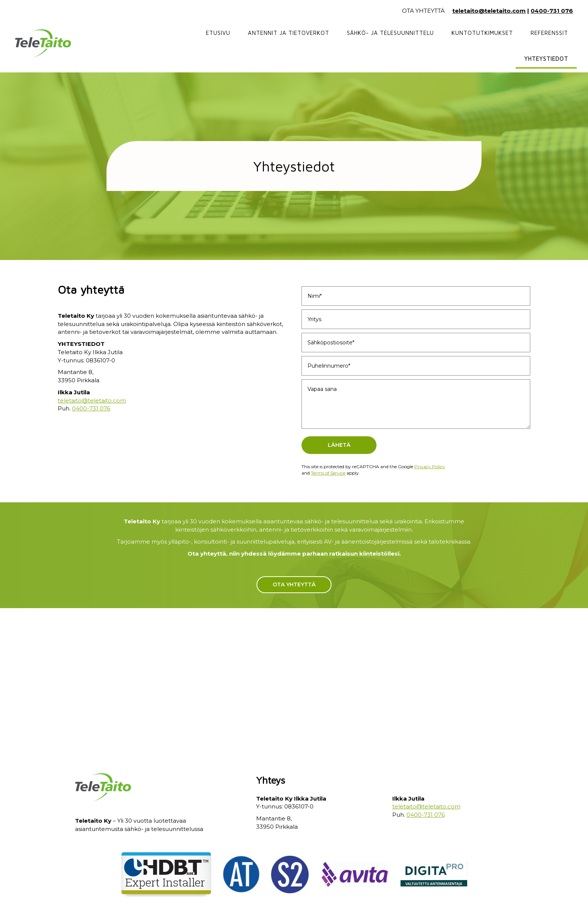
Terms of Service (328, 473)
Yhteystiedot (546, 59)
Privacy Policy (430, 467)
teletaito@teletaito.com (489, 11)
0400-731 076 (552, 11)
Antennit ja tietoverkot (289, 33)
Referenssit (549, 33)
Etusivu (218, 33)
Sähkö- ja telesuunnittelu (390, 33)
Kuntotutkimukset (482, 33)
